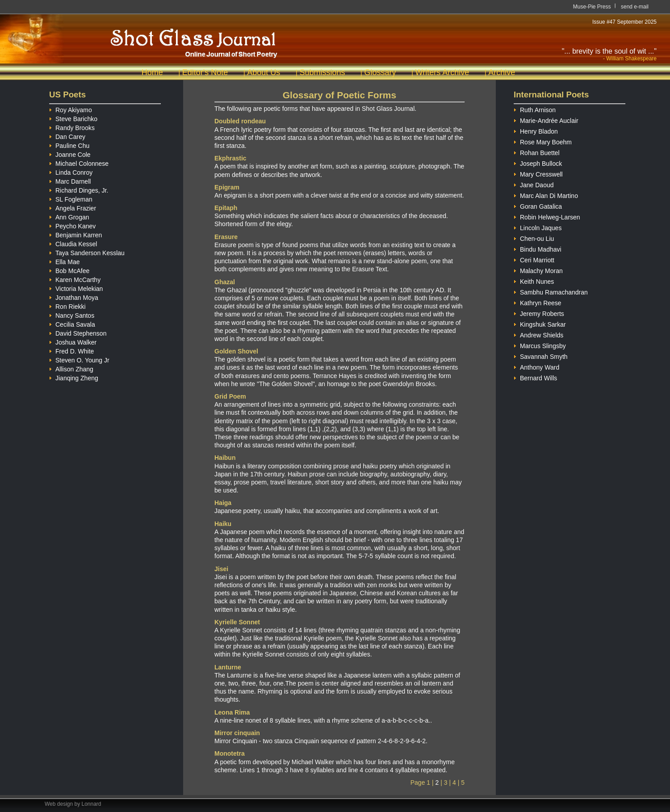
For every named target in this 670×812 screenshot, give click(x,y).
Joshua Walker (73, 341)
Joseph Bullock (538, 162)
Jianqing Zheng (74, 377)
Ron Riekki (67, 305)
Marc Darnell (70, 180)
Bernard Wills (535, 377)
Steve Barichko (73, 118)
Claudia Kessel (73, 243)
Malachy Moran (538, 270)
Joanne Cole (70, 153)
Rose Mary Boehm (543, 141)
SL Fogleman (71, 198)
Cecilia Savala (72, 323)
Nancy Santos (72, 314)
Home (152, 72)
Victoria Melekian (76, 287)
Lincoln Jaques (538, 227)
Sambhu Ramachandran (551, 291)
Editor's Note (205, 72)
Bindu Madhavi (538, 248)
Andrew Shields (538, 334)
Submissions (322, 72)
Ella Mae (64, 261)
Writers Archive (442, 72)
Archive (502, 72)
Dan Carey (67, 135)
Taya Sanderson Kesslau (87, 252)
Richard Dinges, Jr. (79, 189)
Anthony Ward (536, 366)
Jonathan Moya (74, 296)
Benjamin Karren (75, 234)
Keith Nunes (534, 280)
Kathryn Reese (538, 302)
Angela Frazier (73, 207)
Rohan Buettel (537, 152)
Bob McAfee (69, 269)
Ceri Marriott (534, 259)
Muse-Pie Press (592, 7)
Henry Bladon (536, 130)
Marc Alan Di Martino (546, 195)
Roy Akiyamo (71, 109)
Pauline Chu (69, 144)
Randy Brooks (72, 126)
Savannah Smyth (541, 356)
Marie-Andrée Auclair (546, 120)
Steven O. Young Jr (79, 359)
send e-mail (635, 7)
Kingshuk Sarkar (540, 323)
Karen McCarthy (75, 278)
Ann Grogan (69, 216)
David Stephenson (78, 332)
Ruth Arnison (535, 109)
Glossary (380, 72)
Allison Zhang (71, 368)
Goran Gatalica (538, 205)
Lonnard (92, 804)
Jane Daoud (534, 184)
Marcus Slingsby (540, 345)
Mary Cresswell (538, 173)
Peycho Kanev (72, 225)
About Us (264, 72)
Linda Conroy (71, 171)
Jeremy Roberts (539, 313)
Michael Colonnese (79, 162)
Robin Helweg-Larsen (547, 216)
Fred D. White (71, 350)
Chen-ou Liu (534, 238)
